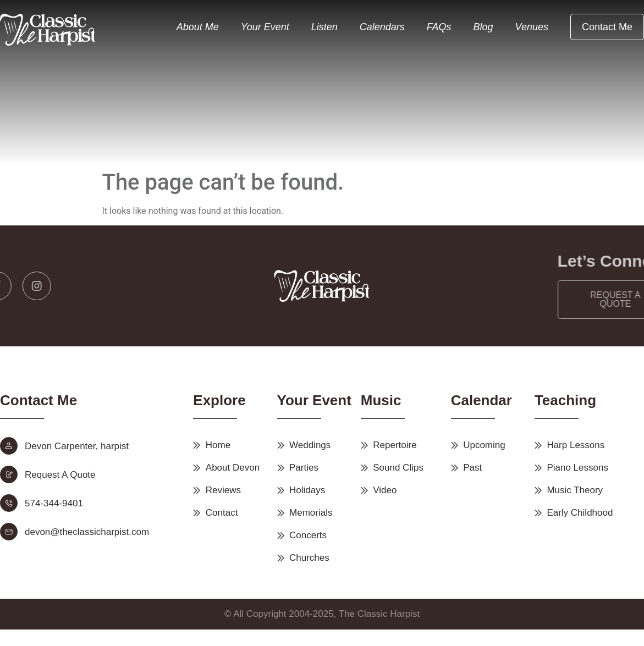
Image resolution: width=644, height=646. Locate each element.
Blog (483, 27)
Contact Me (607, 27)
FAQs (439, 27)
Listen (324, 27)
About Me (198, 27)
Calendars (382, 27)
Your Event (265, 27)
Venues (532, 27)
